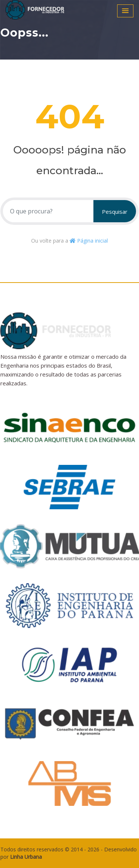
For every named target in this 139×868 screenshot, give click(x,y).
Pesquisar (115, 212)
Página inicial (89, 241)
